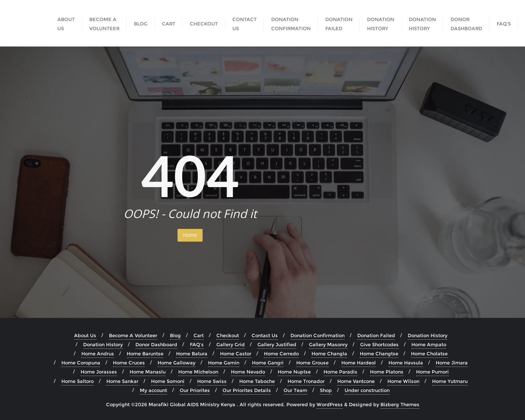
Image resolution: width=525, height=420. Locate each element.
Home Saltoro (78, 381)
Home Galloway (176, 363)
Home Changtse (379, 354)
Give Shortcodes (379, 344)
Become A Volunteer (133, 335)
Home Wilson (403, 381)
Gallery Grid (231, 344)
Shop (326, 390)
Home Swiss (212, 381)
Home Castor (236, 354)
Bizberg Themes (400, 404)
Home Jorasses (99, 372)
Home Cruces (129, 363)
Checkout (228, 335)
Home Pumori (432, 372)
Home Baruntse (145, 354)
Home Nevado (248, 372)
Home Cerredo (281, 354)
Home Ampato (429, 344)
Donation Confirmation (318, 335)
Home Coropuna (81, 363)
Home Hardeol (359, 363)
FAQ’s (197, 344)
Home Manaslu (148, 372)
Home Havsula (406, 363)
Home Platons (387, 372)
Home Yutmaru (450, 381)
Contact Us (265, 335)
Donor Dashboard (156, 344)
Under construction (367, 390)
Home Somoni (168, 381)
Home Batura (192, 354)
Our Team (295, 390)
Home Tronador (306, 381)
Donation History (428, 335)
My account (153, 390)
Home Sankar (122, 381)
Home (190, 235)
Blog (175, 335)
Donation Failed (376, 335)
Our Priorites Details (247, 390)
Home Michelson (198, 372)
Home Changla (329, 354)
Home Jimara (452, 363)
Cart (199, 335)
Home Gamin (224, 363)
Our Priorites (195, 390)
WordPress (330, 404)
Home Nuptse (294, 372)
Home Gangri (268, 363)
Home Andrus (98, 354)
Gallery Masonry (328, 344)
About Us (85, 335)
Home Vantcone (356, 381)
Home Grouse (312, 363)
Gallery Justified (277, 344)
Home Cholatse (429, 354)
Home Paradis (340, 372)
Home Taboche (257, 381)
